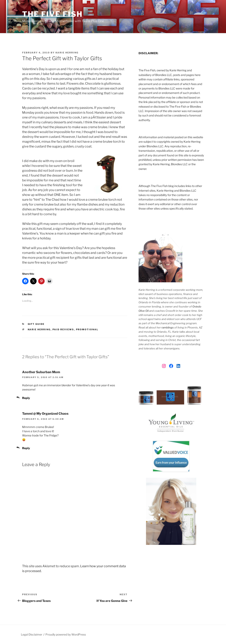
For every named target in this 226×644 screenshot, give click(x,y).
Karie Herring (67, 53)
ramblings (168, 327)
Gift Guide (36, 324)
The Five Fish (52, 14)
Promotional (87, 329)
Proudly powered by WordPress (66, 634)
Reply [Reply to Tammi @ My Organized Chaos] (26, 448)
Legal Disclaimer (32, 634)
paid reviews (63, 329)
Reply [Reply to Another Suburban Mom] (26, 398)
